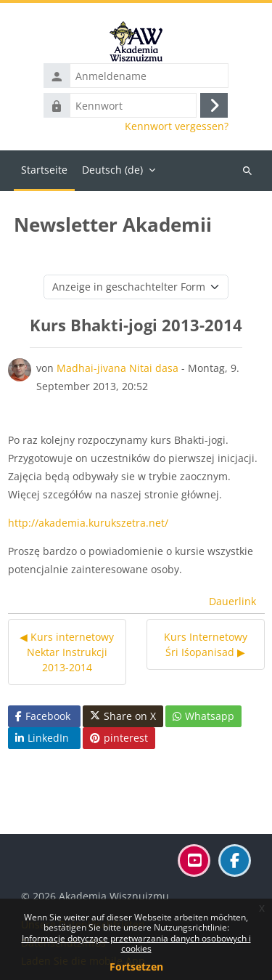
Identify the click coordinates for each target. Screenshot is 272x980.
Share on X (123, 716)
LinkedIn (42, 738)
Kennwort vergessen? (177, 126)
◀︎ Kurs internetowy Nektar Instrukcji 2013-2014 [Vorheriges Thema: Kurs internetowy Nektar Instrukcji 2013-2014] (67, 652)
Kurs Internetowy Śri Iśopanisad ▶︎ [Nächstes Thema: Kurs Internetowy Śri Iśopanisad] (206, 644)
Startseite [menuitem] (44, 170)
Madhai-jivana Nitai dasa (118, 368)
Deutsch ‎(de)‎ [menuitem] (112, 170)
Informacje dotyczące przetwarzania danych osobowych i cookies (136, 943)
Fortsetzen (136, 967)
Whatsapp (203, 716)
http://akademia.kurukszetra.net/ (88, 523)
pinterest (119, 738)
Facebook (43, 716)
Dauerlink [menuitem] (232, 601)
